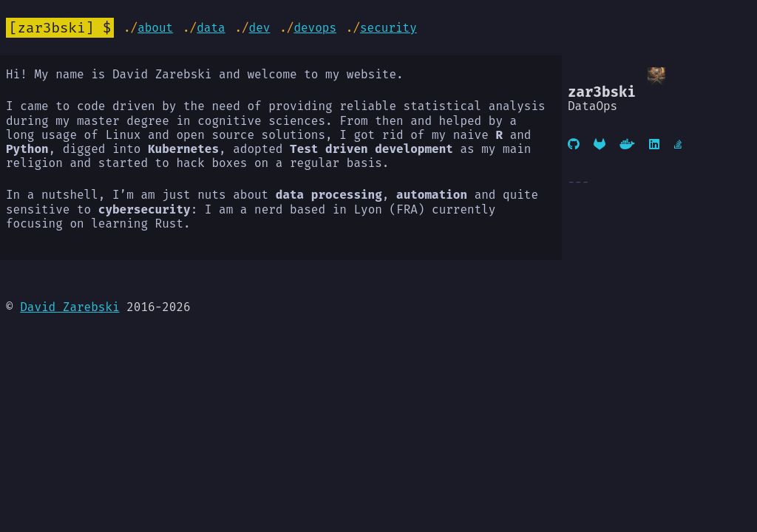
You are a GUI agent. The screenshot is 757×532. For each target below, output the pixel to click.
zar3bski (52, 28)
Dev (260, 28)
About (155, 28)
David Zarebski (69, 307)
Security (388, 28)
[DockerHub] (627, 144)
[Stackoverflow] (679, 144)
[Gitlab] (600, 144)
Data (211, 28)
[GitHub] (574, 144)
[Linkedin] (654, 144)
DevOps (315, 28)
